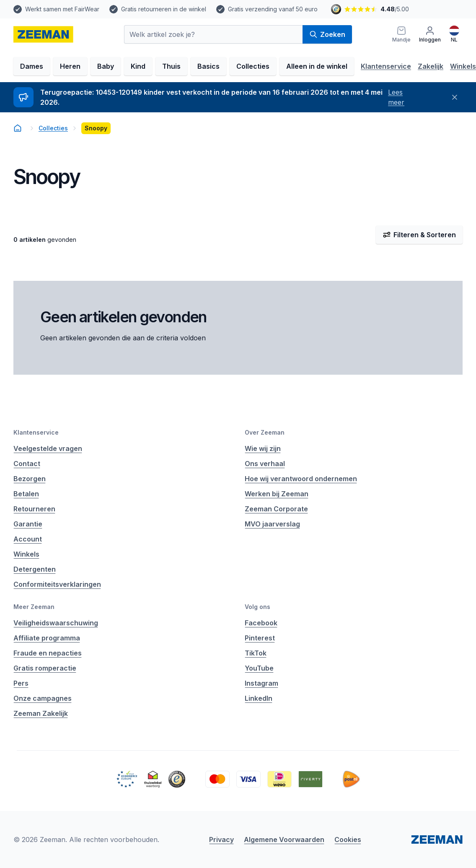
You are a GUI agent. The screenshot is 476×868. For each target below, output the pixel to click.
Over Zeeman (265, 432)
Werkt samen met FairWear (62, 9)
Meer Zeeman (34, 607)
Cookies (348, 839)
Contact (27, 464)
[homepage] (43, 34)
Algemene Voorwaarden (284, 839)
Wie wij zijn (263, 448)
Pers (21, 683)
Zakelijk (431, 66)
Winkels (463, 66)
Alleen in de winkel (317, 66)
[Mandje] (401, 34)
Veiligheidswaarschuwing (56, 623)
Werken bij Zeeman (277, 494)
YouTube (259, 668)
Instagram (261, 683)
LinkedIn (259, 698)
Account (28, 539)
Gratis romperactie (45, 668)
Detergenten (35, 569)
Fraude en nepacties (48, 653)
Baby (106, 66)
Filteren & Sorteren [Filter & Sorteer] (419, 235)
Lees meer (396, 97)
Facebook (261, 623)
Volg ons (257, 607)
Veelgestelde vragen (48, 448)
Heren (70, 66)
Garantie (28, 524)
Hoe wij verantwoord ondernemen (301, 479)
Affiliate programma (47, 638)
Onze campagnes (43, 698)
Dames (32, 66)
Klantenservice (386, 66)
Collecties (253, 66)
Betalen (26, 494)
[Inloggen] (430, 34)
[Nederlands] (454, 34)
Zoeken (327, 34)
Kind (138, 66)
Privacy (221, 839)
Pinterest (260, 638)
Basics (208, 66)
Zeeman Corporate (276, 509)
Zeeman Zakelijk (41, 713)
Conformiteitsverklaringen (57, 584)
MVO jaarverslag (272, 524)
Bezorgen (30, 479)
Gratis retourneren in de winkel (164, 9)
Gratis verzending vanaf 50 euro (273, 9)
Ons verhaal (265, 464)
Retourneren (34, 509)
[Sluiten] (454, 97)
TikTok (256, 653)
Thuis (171, 66)
